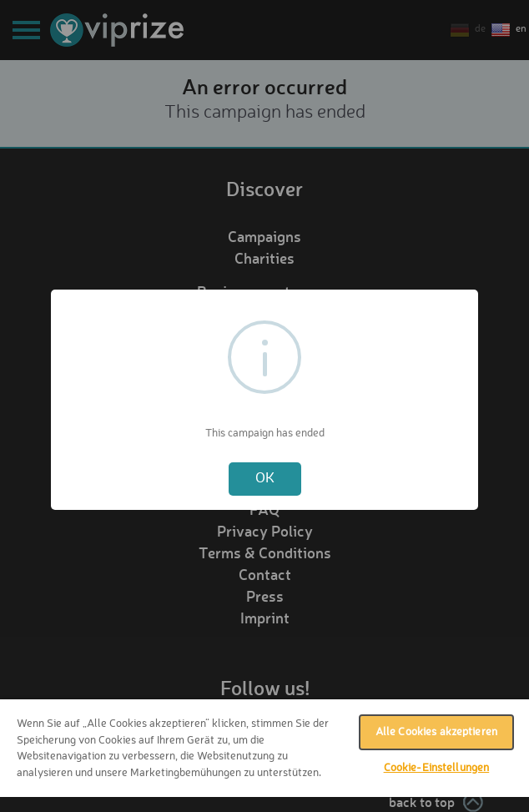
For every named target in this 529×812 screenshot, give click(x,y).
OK (265, 479)
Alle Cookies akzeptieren (436, 732)
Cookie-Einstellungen (437, 768)
